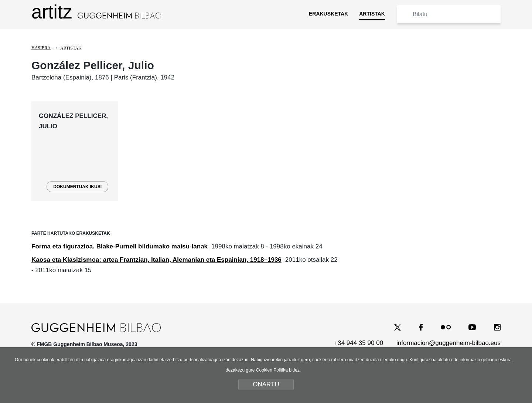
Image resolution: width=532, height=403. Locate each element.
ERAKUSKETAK (328, 14)
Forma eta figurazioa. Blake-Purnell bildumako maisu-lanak (120, 246)
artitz (96, 12)
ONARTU (266, 384)
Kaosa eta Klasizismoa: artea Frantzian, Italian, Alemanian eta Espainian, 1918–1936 (156, 260)
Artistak (71, 48)
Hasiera (41, 48)
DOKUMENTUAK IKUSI (77, 187)
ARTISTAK (372, 14)
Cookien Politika (272, 370)
